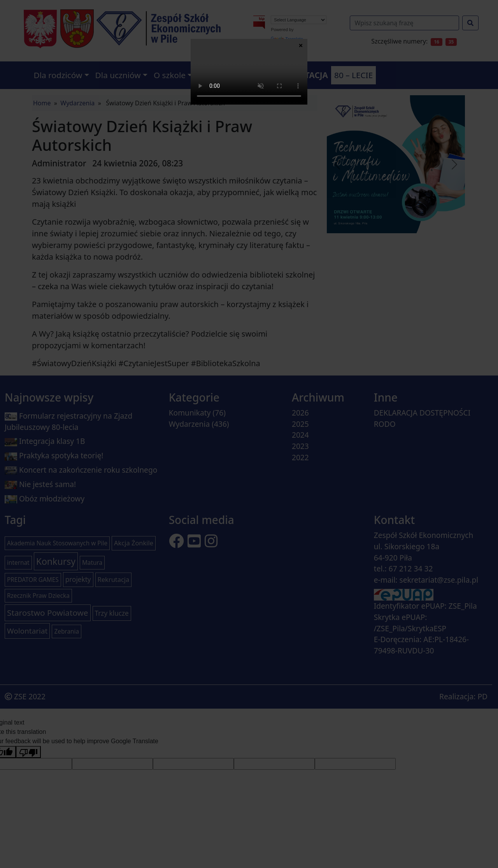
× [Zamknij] (301, 45)
